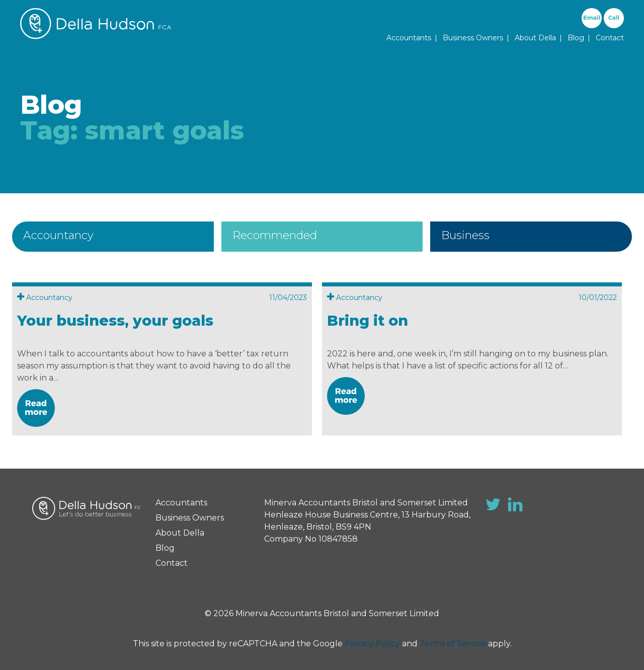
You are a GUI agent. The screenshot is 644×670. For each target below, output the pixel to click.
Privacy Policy (372, 644)
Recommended (275, 235)
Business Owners (473, 38)
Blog (576, 38)
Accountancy (58, 235)
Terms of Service (453, 644)
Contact (610, 38)
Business (465, 235)
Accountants (409, 38)
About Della (535, 38)
